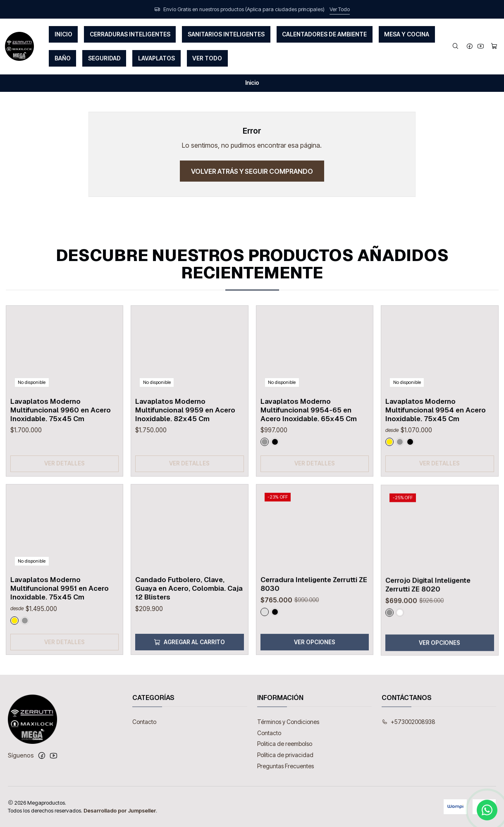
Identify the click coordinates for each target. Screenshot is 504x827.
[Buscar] (455, 47)
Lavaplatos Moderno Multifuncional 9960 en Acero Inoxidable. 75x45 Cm (61, 431)
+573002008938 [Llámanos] (408, 722)
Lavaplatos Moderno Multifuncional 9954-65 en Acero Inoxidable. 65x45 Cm (309, 450)
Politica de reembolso (285, 744)
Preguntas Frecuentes (285, 766)
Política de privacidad (285, 755)
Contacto (144, 722)
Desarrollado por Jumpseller (120, 811)
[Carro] (494, 47)
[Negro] (275, 482)
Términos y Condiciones (288, 722)
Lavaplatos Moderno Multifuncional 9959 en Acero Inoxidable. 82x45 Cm (185, 442)
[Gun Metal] (265, 482)
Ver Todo (340, 9)
